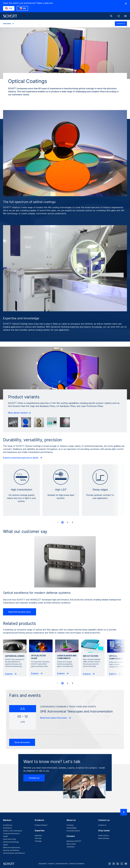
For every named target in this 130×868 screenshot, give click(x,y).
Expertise (38, 836)
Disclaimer (43, 864)
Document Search (73, 831)
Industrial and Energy (11, 842)
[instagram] (114, 864)
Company (70, 825)
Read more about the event (56, 718)
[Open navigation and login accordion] (118, 16)
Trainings (38, 841)
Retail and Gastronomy (12, 847)
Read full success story (20, 612)
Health (5, 836)
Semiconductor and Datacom (14, 853)
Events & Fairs (104, 836)
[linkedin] (118, 864)
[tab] (62, 523)
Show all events (22, 742)
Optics (6, 845)
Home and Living (9, 839)
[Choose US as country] (9, 8)
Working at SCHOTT (74, 841)
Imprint (51, 864)
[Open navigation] (125, 16)
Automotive (7, 828)
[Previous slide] (57, 522)
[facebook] (110, 864)
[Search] (111, 16)
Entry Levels (71, 844)
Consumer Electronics (11, 834)
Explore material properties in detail (23, 458)
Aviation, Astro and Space (13, 831)
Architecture (8, 825)
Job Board (70, 847)
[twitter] (122, 864)
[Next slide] (73, 522)
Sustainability (71, 828)
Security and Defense (11, 850)
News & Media (104, 838)
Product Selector (41, 825)
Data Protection (62, 864)
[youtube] (126, 864)
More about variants (20, 413)
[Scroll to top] (124, 812)
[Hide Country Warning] (126, 4)
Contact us (121, 24)
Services (38, 838)
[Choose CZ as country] (22, 8)
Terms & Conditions (77, 864)
